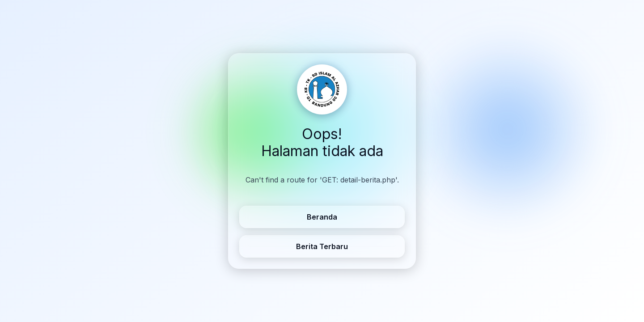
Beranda (322, 217)
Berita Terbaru (322, 246)
